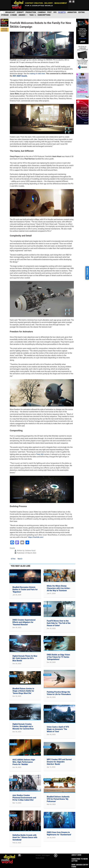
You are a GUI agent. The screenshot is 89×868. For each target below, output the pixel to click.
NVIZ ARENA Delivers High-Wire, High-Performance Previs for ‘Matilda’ (24, 762)
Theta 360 (40, 454)
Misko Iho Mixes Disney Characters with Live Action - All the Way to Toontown (59, 588)
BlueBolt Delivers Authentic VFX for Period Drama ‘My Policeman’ (58, 799)
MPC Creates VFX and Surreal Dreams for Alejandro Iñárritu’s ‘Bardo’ (59, 762)
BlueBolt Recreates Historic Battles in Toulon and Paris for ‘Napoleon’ (25, 590)
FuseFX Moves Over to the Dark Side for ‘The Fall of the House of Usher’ (59, 623)
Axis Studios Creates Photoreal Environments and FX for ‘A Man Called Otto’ (24, 798)
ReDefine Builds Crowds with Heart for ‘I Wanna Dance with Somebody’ (25, 837)
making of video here (37, 74)
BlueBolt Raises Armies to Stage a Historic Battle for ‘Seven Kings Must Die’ (23, 691)
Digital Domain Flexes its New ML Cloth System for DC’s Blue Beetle (25, 658)
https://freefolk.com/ (36, 537)
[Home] (2, 12)
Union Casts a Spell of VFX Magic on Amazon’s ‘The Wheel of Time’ (58, 729)
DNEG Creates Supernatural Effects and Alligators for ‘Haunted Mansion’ (24, 622)
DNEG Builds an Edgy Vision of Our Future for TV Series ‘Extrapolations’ (58, 657)
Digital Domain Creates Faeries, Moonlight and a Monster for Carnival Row (23, 726)
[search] (36, 15)
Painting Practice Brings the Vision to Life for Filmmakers (59, 693)
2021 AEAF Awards (20, 76)
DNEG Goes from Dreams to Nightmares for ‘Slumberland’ (59, 833)
